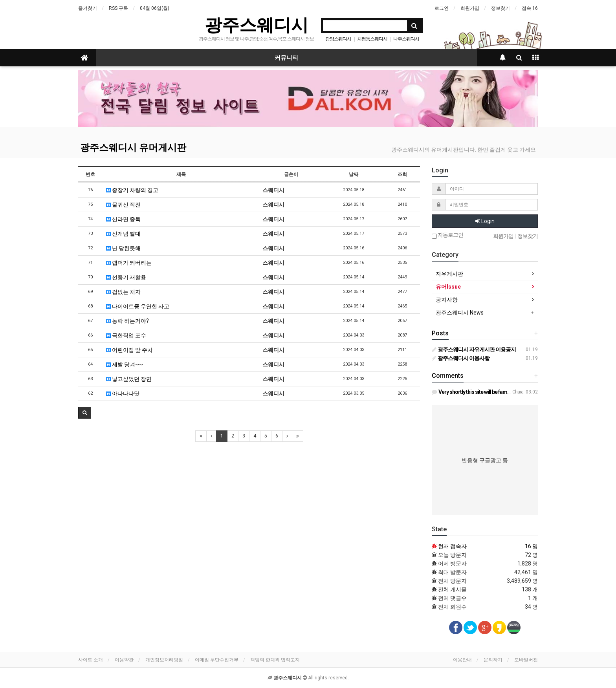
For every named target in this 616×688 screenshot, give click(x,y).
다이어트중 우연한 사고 (138, 306)
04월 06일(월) (155, 8)
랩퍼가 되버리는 (129, 263)
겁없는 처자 (123, 292)
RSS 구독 (118, 8)
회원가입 (470, 8)
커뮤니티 (286, 58)
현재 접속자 (452, 546)
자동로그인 (447, 235)
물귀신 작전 (123, 205)
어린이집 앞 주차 (129, 350)
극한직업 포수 (126, 335)
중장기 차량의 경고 (132, 190)
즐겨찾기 (88, 8)
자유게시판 (449, 274)
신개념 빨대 (123, 234)
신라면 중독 (123, 219)
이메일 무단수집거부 (217, 660)
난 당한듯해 (123, 248)
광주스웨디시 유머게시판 (133, 148)
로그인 (442, 8)
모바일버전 (526, 660)
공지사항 (447, 300)
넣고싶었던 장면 (129, 379)
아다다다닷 (123, 393)
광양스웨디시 (338, 39)
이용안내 (462, 660)
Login (485, 221)
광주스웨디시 (257, 25)
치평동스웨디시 (372, 39)
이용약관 (124, 660)
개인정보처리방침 (164, 660)
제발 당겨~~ (125, 364)
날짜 (354, 174)
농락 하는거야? (127, 321)
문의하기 (493, 660)
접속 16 (530, 8)
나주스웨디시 (406, 39)
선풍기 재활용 (126, 277)
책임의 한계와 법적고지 (275, 660)
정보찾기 (500, 8)
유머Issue (448, 287)
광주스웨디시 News (460, 313)
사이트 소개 (91, 660)
